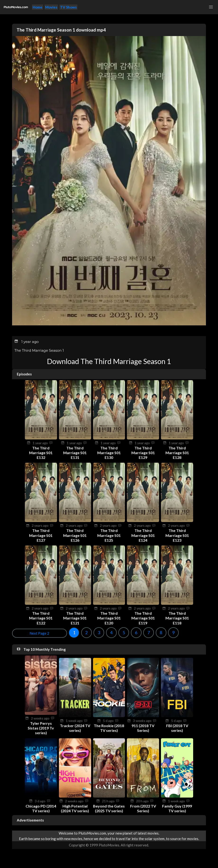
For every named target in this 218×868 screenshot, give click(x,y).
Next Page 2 (192, 633)
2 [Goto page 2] (30, 633)
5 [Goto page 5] (67, 633)
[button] (211, 7)
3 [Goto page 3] (42, 633)
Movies (51, 7)
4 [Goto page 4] (55, 633)
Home (38, 7)
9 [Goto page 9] (117, 633)
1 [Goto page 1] (18, 633)
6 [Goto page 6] (80, 633)
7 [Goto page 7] (92, 633)
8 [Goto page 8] (104, 633)
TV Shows (68, 7)
